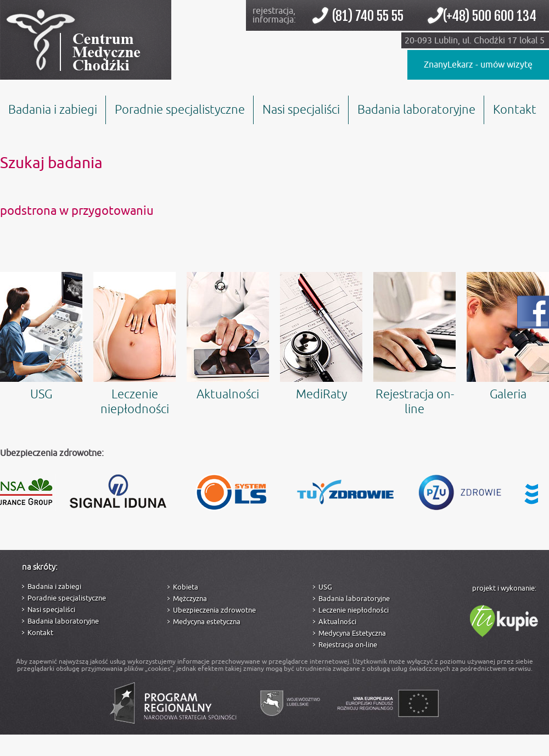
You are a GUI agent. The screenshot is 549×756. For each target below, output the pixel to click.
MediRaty (321, 337)
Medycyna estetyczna (207, 622)
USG (41, 337)
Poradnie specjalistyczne (180, 110)
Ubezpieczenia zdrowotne (214, 610)
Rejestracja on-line (414, 344)
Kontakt (515, 110)
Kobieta (186, 587)
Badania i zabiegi (53, 110)
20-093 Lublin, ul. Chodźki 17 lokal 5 (475, 41)
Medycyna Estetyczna (352, 633)
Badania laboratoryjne (416, 110)
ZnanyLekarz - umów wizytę (478, 65)
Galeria (508, 337)
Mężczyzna (190, 599)
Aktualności (228, 337)
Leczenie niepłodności (135, 344)
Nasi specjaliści (301, 110)
